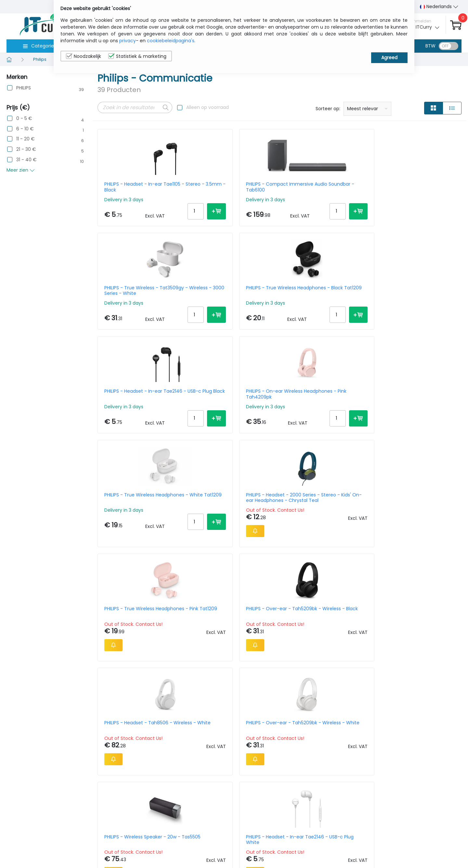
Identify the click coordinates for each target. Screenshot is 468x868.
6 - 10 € (25, 129)
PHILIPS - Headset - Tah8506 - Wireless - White (325, 413)
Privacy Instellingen (428, 846)
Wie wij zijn (363, 826)
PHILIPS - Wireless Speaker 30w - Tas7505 (231, 640)
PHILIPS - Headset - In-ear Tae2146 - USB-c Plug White (229, 527)
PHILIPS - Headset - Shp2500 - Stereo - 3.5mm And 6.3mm (417, 640)
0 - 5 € (24, 118)
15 (419, 713)
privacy (128, 41)
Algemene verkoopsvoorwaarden (377, 850)
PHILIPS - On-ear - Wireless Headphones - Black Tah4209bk (321, 527)
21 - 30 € (26, 149)
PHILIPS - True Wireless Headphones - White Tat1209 (324, 299)
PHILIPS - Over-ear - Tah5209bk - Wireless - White (419, 413)
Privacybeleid (422, 826)
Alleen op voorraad (208, 107)
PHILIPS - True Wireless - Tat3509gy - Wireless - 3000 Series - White (323, 187)
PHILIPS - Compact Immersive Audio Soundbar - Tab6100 (231, 187)
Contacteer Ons (370, 836)
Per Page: (389, 713)
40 (455, 713)
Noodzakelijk (84, 56)
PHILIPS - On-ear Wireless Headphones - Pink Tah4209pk (232, 299)
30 (442, 713)
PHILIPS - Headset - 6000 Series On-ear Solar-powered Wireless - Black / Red (139, 640)
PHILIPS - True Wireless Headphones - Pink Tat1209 (135, 413)
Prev (106, 715)
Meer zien (21, 170)
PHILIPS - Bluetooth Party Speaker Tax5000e (411, 527)
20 (430, 713)
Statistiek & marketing (137, 56)
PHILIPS (24, 88)
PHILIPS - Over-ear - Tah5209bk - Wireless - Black (233, 413)
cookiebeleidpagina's (171, 41)
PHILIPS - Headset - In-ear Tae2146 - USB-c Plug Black (135, 299)
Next (149, 715)
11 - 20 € (26, 139)
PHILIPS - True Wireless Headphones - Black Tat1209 (416, 187)
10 (408, 713)
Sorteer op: (328, 109)
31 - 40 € (26, 160)
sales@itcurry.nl (259, 832)
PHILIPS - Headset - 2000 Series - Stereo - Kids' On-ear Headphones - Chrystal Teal (418, 299)
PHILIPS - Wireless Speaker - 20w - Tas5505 (135, 527)
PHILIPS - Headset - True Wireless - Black (318, 640)
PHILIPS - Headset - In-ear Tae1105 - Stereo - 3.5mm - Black (135, 187)
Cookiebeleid (421, 836)
